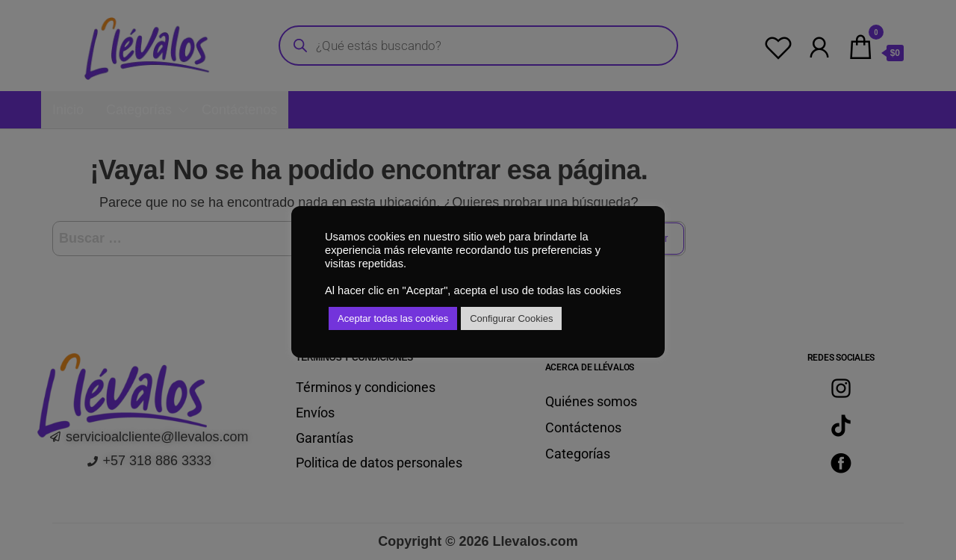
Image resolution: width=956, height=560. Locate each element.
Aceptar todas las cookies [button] (393, 318)
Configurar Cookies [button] (511, 318)
